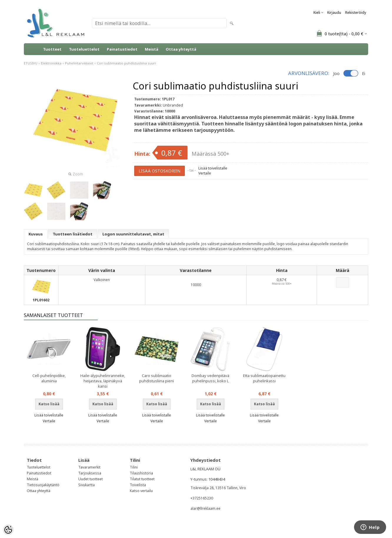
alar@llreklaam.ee (205, 508)
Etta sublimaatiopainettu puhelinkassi (264, 378)
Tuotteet (52, 49)
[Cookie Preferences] (8, 530)
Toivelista (138, 485)
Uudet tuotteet (90, 479)
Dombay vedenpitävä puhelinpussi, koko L (210, 378)
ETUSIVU (31, 63)
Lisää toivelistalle (213, 168)
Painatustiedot (122, 49)
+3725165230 (202, 498)
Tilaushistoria (141, 473)
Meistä (152, 49)
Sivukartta (87, 485)
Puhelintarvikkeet (79, 63)
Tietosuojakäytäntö (43, 485)
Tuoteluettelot (84, 49)
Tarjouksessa (90, 473)
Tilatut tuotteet (142, 479)
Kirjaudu (334, 13)
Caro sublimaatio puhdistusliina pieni (157, 378)
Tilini (134, 467)
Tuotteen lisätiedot (73, 234)
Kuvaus (36, 234)
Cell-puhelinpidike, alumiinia (49, 378)
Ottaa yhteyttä (181, 49)
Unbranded (173, 105)
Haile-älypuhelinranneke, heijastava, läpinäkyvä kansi (103, 381)
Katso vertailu (141, 491)
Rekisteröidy (356, 13)
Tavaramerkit (89, 467)
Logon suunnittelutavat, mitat (133, 234)
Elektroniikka (51, 63)
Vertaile (205, 173)
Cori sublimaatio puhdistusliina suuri (126, 63)
